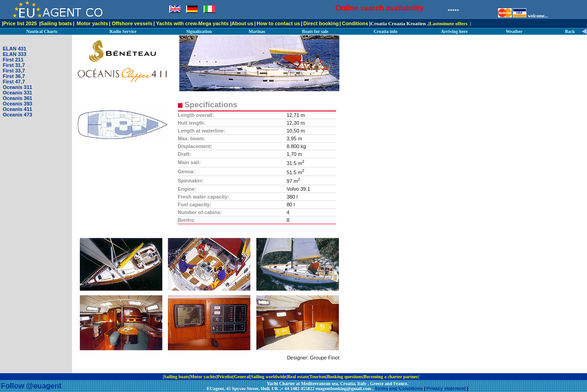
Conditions (355, 23)
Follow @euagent (31, 386)
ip (422, 377)
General (242, 377)
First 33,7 (14, 71)
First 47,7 (14, 82)
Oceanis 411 (17, 109)
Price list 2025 (20, 23)
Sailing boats (56, 23)
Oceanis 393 (17, 104)
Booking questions (345, 377)
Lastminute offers (448, 23)
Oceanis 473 (17, 115)
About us (243, 23)
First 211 (13, 60)
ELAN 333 (14, 54)
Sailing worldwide (269, 377)
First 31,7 (14, 65)
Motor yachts (92, 23)
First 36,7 (14, 76)
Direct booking (321, 23)
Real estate (298, 377)
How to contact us (279, 23)
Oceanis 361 (17, 98)
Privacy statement (446, 389)
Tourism (318, 377)
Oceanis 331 (17, 93)
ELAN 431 (14, 49)
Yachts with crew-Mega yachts (192, 23)
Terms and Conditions (399, 389)
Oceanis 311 (17, 87)
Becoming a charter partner (391, 377)
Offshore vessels (132, 23)
